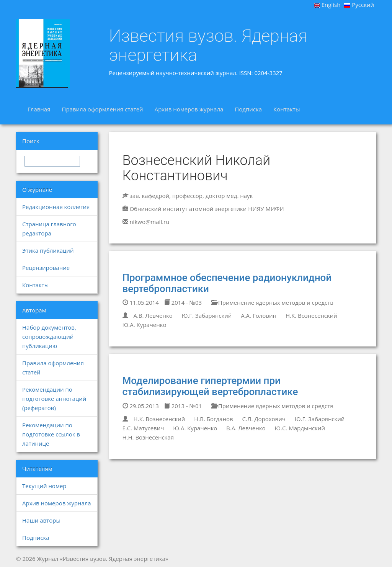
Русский (359, 5)
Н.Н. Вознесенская (148, 437)
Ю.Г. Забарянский (207, 315)
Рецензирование (46, 268)
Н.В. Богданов (213, 419)
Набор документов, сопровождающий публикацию (49, 337)
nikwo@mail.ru (149, 222)
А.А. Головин (259, 315)
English (327, 5)
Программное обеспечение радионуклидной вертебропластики (227, 283)
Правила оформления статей (102, 109)
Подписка (248, 109)
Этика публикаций (48, 250)
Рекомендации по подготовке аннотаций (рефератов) (54, 399)
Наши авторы (41, 520)
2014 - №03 (183, 302)
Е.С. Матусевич (143, 428)
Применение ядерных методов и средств (272, 302)
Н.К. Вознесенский (311, 315)
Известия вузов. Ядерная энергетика (208, 45)
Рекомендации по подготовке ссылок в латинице (51, 434)
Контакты (287, 109)
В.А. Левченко (246, 428)
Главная (39, 109)
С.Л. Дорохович (264, 419)
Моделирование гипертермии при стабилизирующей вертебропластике (210, 386)
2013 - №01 (183, 406)
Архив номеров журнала (189, 109)
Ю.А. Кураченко (145, 325)
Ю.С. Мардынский (300, 428)
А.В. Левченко (153, 315)
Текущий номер (44, 486)
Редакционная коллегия (56, 207)
